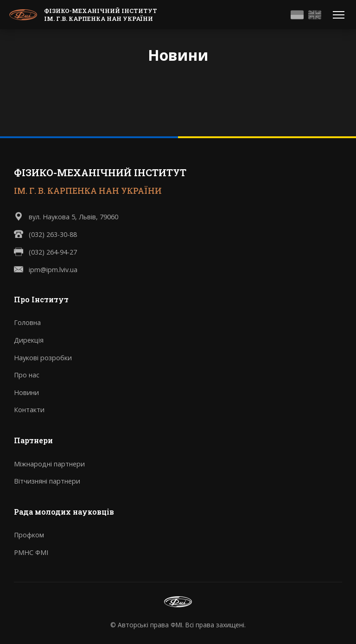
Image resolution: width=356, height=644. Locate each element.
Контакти (29, 410)
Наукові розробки (43, 358)
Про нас (27, 375)
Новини (26, 392)
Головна (27, 322)
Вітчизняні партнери (47, 481)
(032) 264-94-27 (53, 252)
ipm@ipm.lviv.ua (53, 270)
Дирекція (29, 340)
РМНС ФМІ (31, 552)
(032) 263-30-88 (53, 234)
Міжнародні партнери (49, 464)
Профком (29, 535)
